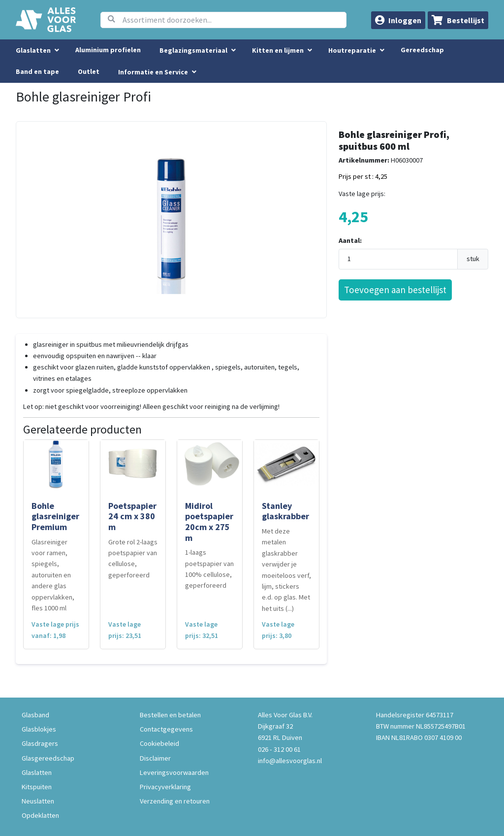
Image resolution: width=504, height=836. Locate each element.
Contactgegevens (166, 729)
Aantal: (350, 240)
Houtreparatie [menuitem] (352, 50)
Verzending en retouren (175, 801)
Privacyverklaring (165, 787)
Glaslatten (37, 772)
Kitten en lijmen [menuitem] (278, 50)
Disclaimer (155, 758)
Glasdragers (40, 743)
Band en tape (37, 71)
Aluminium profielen (108, 50)
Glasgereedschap (48, 758)
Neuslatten (38, 801)
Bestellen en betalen (170, 715)
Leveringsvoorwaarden (174, 772)
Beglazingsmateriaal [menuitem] (193, 50)
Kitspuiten (37, 787)
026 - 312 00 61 (279, 749)
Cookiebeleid (159, 743)
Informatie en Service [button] (154, 72)
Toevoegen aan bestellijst (395, 290)
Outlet (89, 71)
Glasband (35, 715)
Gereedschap (422, 50)
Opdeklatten (40, 815)
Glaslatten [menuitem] (33, 50)
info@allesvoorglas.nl (290, 761)
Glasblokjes (39, 729)
